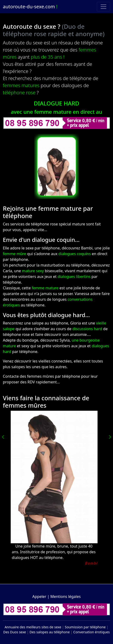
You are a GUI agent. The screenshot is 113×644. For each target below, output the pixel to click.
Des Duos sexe (15, 632)
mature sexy (33, 271)
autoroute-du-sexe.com (30, 7)
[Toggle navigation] (103, 7)
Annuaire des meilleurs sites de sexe (33, 627)
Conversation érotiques (91, 632)
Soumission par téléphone (85, 627)
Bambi (91, 563)
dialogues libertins (74, 277)
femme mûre (15, 254)
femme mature (45, 288)
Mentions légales (66, 596)
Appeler (39, 596)
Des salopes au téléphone (50, 632)
